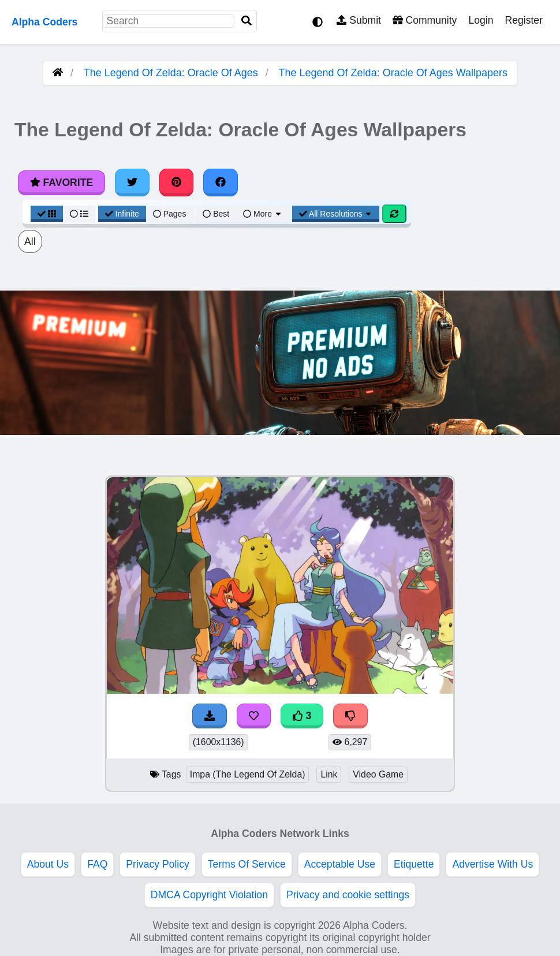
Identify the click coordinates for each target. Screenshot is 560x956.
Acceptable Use (340, 864)
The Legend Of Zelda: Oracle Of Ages (171, 73)
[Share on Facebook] (221, 183)
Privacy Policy (158, 864)
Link (329, 774)
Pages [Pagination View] (170, 214)
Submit (359, 20)
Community (425, 20)
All (30, 241)
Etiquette (414, 864)
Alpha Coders (44, 22)
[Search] (247, 21)
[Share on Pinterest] (177, 183)
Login (481, 20)
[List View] (79, 214)
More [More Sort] (263, 214)
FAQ (97, 864)
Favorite (61, 183)
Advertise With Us (492, 864)
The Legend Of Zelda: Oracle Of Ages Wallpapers (393, 73)
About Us (48, 864)
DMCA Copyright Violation (209, 895)
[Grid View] (47, 214)
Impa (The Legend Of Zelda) (248, 774)
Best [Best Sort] (216, 214)
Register (524, 20)
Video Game (378, 774)
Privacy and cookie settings (348, 895)
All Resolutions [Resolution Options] (336, 214)
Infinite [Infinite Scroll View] (122, 214)
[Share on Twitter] (132, 183)
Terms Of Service (247, 864)
